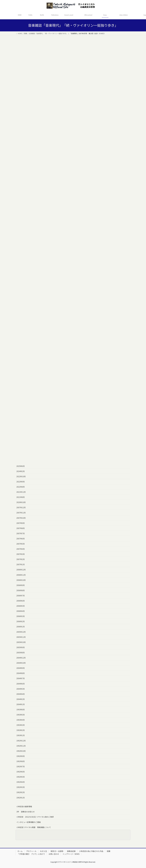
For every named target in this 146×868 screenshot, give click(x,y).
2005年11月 (21, 637)
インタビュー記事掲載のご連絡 (29, 822)
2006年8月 (21, 590)
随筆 (109, 851)
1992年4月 (21, 782)
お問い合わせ (54, 854)
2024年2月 (21, 471)
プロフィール (31, 851)
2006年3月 (21, 616)
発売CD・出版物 (57, 851)
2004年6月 (21, 684)
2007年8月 (21, 528)
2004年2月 (21, 699)
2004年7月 (21, 678)
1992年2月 (21, 792)
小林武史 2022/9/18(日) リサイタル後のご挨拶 (35, 817)
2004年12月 (21, 658)
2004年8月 (21, 673)
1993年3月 (21, 725)
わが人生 (43, 851)
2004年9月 (21, 668)
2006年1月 (21, 627)
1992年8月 (21, 761)
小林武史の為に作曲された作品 (91, 851)
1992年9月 (21, 756)
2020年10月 (21, 502)
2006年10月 (21, 580)
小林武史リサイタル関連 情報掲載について (34, 827)
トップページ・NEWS (71, 854)
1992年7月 (21, 766)
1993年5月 (21, 715)
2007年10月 (21, 518)
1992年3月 (21, 787)
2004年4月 (21, 694)
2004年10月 (21, 663)
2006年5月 (21, 606)
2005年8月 (21, 653)
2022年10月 (21, 476)
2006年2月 (21, 621)
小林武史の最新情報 (24, 806)
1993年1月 (21, 735)
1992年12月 (21, 741)
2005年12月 (21, 632)
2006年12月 (21, 570)
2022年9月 (21, 482)
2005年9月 (21, 647)
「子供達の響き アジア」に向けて (31, 854)
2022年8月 (21, 487)
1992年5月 (21, 777)
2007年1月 (21, 564)
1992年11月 (21, 746)
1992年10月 (21, 751)
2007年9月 (21, 523)
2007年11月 (21, 513)
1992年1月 (21, 798)
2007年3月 (21, 554)
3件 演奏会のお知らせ (26, 812)
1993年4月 (21, 720)
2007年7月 (21, 533)
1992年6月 (21, 772)
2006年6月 (21, 601)
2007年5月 (21, 544)
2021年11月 (21, 492)
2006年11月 (21, 575)
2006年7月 (21, 596)
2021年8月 (21, 497)
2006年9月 (21, 585)
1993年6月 (21, 710)
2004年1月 (21, 704)
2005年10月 (21, 642)
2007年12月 (21, 507)
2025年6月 (21, 466)
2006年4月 (21, 611)
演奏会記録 (71, 851)
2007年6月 (21, 539)
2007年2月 (21, 559)
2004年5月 (21, 689)
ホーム (20, 851)
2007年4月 (21, 549)
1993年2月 (21, 730)
